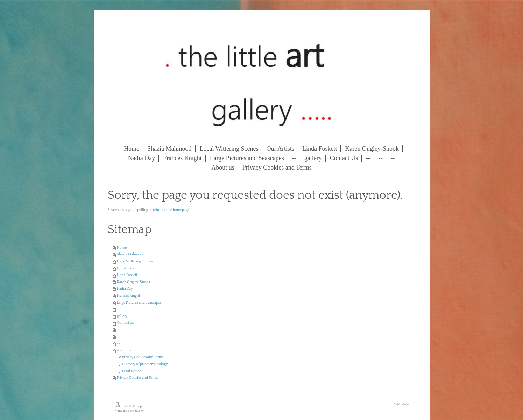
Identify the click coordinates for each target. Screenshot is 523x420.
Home (122, 248)
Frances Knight (128, 296)
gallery (122, 316)
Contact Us (125, 323)
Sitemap (136, 406)
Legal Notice (132, 371)
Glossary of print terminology (145, 364)
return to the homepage (171, 210)
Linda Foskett (127, 275)
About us (124, 351)
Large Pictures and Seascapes (139, 303)
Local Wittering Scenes (135, 261)
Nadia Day (125, 289)
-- (119, 309)
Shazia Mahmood (131, 254)
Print (122, 406)
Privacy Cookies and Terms (143, 357)
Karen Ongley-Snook (133, 282)
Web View (401, 404)
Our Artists (125, 268)
